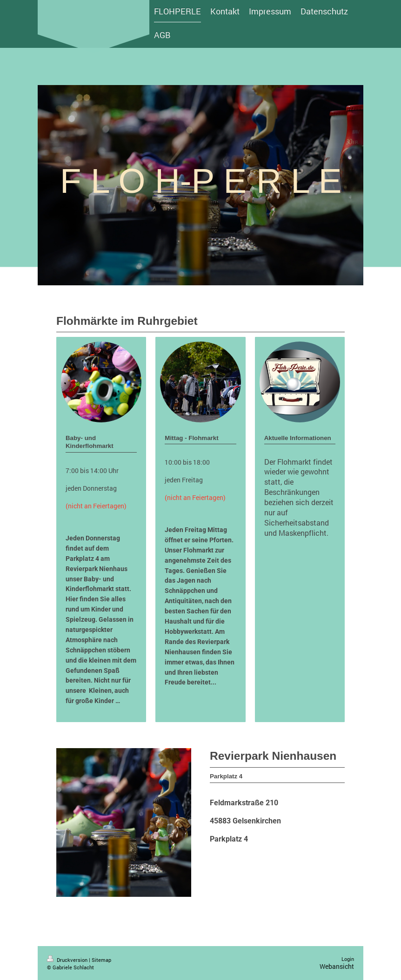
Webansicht (337, 966)
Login (348, 959)
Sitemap (101, 960)
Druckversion (68, 960)
